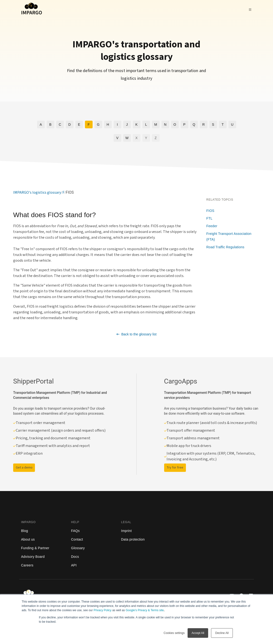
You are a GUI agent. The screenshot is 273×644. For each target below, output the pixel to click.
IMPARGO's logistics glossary (37, 192)
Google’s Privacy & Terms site (145, 610)
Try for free (175, 468)
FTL (209, 218)
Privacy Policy (103, 610)
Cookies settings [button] (174, 633)
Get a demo (24, 468)
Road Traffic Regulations (225, 247)
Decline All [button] (222, 633)
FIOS (210, 211)
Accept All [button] (198, 633)
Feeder (212, 226)
